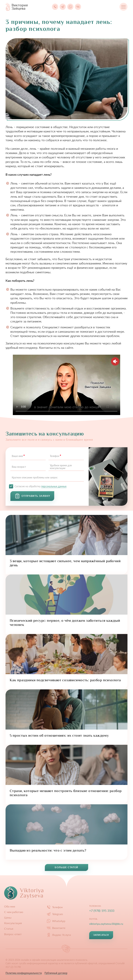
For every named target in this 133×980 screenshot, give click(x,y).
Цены (8, 918)
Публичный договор (56, 973)
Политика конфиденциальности (24, 973)
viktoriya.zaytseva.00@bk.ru (106, 924)
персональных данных (54, 486)
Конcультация (13, 923)
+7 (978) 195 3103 (102, 911)
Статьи (9, 929)
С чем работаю (14, 912)
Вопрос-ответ (13, 934)
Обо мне (10, 906)
